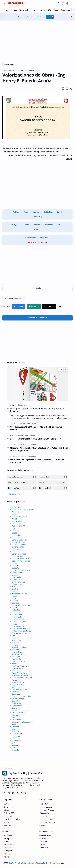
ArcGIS (15, 519)
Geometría (16, 603)
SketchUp (16, 701)
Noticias (15, 664)
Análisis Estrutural (47, 819)
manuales (16, 736)
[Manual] (34, 444)
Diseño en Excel (18, 584)
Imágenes (16, 612)
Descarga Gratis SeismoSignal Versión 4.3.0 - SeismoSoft (36, 439)
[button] (4, 3)
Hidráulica (16, 610)
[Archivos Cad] (26, 444)
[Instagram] (9, 793)
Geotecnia (16, 608)
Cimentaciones (18, 547)
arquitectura (17, 734)
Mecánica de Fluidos (20, 647)
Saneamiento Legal (20, 689)
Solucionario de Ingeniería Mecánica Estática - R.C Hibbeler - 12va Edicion (38, 461)
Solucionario (17, 706)
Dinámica (16, 575)
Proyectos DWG (18, 668)
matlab (15, 738)
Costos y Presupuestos (21, 561)
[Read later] (63, 89)
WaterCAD (16, 731)
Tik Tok (7, 857)
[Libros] (35, 10)
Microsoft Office (18, 654)
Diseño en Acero (18, 582)
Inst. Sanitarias (18, 626)
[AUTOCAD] (25, 423)
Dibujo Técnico (18, 573)
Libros (14, 636)
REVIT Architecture (19, 673)
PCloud (37, 216)
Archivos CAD (9, 813)
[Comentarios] (60, 370)
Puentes (15, 671)
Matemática (17, 640)
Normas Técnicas (19, 661)
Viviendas (16, 727)
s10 (13, 743)
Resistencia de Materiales (22, 678)
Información (17, 615)
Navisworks (17, 659)
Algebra (15, 514)
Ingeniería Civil (18, 619)
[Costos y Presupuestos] (22, 482)
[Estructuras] (25, 435)
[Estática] (23, 456)
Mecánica (16, 645)
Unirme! (50, 17)
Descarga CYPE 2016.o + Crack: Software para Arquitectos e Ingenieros (37, 410)
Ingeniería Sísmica (19, 622)
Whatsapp (41, 17)
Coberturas (16, 549)
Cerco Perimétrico (19, 544)
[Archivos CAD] (46, 10)
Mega (26, 212)
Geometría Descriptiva (21, 605)
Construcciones (18, 556)
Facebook (8, 848)
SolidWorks (16, 703)
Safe (14, 687)
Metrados (16, 650)
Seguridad (16, 694)
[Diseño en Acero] (22, 488)
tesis (14, 748)
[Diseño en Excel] (53, 488)
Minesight (16, 657)
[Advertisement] (37, 40)
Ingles (14, 624)
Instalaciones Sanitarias (21, 631)
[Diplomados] (25, 10)
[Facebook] (4, 793)
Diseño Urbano (18, 580)
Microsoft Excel (18, 652)
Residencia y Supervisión (22, 675)
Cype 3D (15, 566)
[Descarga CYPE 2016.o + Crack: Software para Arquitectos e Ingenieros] (38, 384)
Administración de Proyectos (23, 509)
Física (14, 598)
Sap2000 (15, 692)
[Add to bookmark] (65, 370)
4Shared (36, 212)
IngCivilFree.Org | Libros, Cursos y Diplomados (28, 863)
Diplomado (16, 577)
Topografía (16, 717)
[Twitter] (13, 793)
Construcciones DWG (20, 559)
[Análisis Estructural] (22, 477)
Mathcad (15, 643)
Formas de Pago (10, 845)
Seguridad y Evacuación (21, 696)
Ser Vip (7, 838)
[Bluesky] (22, 793)
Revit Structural (18, 682)
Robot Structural (19, 685)
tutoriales (16, 750)
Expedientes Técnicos (20, 594)
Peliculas (7, 825)
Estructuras (16, 587)
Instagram (8, 851)
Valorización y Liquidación (22, 722)
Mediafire (49, 212)
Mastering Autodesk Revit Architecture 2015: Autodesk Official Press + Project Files (39, 449)
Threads (7, 854)
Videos (15, 724)
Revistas (15, 680)
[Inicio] (6, 10)
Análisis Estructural (20, 516)
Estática (15, 589)
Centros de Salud (19, 542)
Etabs (14, 591)
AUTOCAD (16, 507)
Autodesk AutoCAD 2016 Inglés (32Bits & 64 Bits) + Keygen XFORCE (37, 428)
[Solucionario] (32, 456)
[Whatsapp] (26, 793)
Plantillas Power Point (21, 666)
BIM (14, 528)
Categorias (16, 535)
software (15, 745)
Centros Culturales (19, 540)
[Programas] (66, 10)
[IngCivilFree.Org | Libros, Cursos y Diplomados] (15, 3)
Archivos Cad (17, 521)
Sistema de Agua (19, 699)
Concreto (16, 551)
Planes (6, 842)
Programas (8, 816)
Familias (15, 596)
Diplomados (9, 807)
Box (58, 212)
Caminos (15, 530)
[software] (23, 405)
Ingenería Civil (18, 617)
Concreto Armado (19, 554)
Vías (14, 729)
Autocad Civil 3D (18, 526)
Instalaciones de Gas (20, 633)
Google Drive (46, 835)
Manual (15, 638)
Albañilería (16, 512)
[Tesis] (56, 10)
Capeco (15, 533)
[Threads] (17, 793)
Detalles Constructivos (21, 570)
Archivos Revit (17, 523)
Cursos (15, 563)
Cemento (16, 537)
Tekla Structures (18, 713)
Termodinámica (18, 715)
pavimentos (17, 741)
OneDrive (44, 848)
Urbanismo (16, 720)
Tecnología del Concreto (22, 710)
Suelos (15, 708)
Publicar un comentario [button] (38, 318)
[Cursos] (14, 10)
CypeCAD (16, 568)
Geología (16, 601)
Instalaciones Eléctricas (21, 629)
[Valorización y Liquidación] (14, 298)
